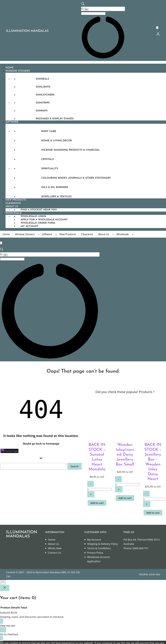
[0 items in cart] (157, 28)
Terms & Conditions (99, 548)
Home (52, 540)
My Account (94, 540)
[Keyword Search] (93, 14)
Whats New (55, 548)
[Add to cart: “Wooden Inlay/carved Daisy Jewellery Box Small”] (125, 498)
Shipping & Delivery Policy (103, 544)
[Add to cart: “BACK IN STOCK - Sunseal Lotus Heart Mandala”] (97, 503)
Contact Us (54, 553)
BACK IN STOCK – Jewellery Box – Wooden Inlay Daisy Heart (153, 462)
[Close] (5, 588)
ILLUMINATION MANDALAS (27, 31)
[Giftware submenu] (56, 234)
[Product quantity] (99, 489)
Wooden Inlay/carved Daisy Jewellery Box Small (125, 455)
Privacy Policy (95, 553)
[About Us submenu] (113, 234)
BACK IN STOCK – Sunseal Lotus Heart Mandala (97, 457)
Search (74, 466)
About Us (53, 544)
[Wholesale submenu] (133, 234)
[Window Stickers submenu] (39, 234)
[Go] (86, 9)
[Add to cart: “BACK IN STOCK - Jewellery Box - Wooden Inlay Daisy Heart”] (153, 513)
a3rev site (154, 574)
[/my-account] (158, 35)
